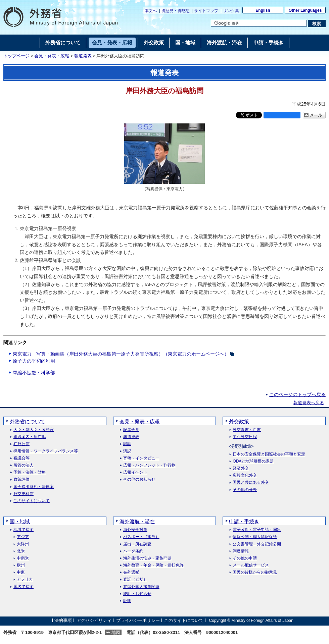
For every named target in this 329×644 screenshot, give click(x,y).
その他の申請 (245, 558)
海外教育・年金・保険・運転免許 (153, 565)
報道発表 (83, 56)
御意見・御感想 (176, 11)
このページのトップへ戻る (297, 394)
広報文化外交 (245, 475)
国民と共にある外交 (251, 482)
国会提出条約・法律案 (34, 487)
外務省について (27, 421)
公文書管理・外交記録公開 (257, 544)
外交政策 (239, 421)
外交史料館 (23, 494)
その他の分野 (245, 490)
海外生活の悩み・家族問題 (147, 558)
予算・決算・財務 (30, 472)
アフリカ (25, 579)
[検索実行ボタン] (317, 23)
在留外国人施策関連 (141, 587)
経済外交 (241, 468)
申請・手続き (244, 521)
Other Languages (305, 10)
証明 (127, 601)
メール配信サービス (251, 565)
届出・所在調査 (137, 544)
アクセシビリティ (94, 620)
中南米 (23, 558)
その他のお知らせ (139, 479)
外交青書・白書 (247, 430)
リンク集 (231, 11)
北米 (21, 551)
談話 (127, 444)
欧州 (21, 565)
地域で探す (23, 530)
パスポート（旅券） (141, 537)
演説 (127, 451)
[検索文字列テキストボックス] (259, 23)
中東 (21, 572)
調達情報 (241, 551)
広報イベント (135, 472)
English (263, 10)
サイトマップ (206, 11)
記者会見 (131, 430)
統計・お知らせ (137, 594)
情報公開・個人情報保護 (255, 537)
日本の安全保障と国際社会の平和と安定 (269, 454)
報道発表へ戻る (309, 403)
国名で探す (23, 587)
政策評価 (21, 479)
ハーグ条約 (133, 551)
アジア (23, 537)
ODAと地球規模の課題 (253, 461)
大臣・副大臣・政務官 (34, 430)
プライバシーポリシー (138, 620)
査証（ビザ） (135, 579)
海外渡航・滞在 (137, 521)
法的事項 (63, 620)
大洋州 (23, 544)
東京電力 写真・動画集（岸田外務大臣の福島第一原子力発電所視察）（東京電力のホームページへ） (121, 354)
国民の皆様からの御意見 (255, 572)
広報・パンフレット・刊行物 (149, 465)
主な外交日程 (245, 437)
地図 (116, 632)
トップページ (16, 56)
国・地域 (20, 521)
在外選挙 (131, 572)
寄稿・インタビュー (141, 458)
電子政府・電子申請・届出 (257, 530)
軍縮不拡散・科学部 (34, 373)
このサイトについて (32, 501)
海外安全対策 (135, 530)
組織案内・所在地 (30, 437)
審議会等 (21, 458)
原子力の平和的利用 (34, 361)
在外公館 (21, 444)
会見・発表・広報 (52, 56)
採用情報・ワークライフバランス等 (46, 451)
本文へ (151, 11)
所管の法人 (23, 465)
